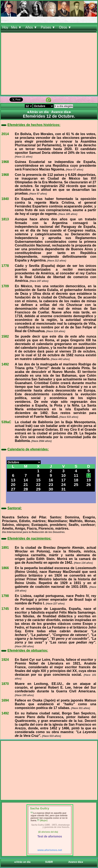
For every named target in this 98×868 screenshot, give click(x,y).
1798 (5, 596)
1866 (5, 568)
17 (63, 480)
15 (38, 480)
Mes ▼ (17, 27)
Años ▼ (32, 27)
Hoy (5, 27)
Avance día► (62, 112)
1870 (5, 684)
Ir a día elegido (64, 106)
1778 (5, 266)
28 (26, 489)
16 (51, 480)
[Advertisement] (49, 65)
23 (51, 485)
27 (13, 489)
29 (38, 489)
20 (13, 485)
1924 (5, 660)
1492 (5, 364)
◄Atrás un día (38, 112)
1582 (5, 336)
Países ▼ (49, 27)
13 (13, 480)
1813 (5, 219)
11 (76, 475)
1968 (5, 162)
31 (63, 489)
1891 (5, 548)
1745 (5, 609)
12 (89, 475)
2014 (5, 134)
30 (51, 489)
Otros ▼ (66, 27)
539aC (6, 422)
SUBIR (49, 862)
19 (89, 480)
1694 (5, 700)
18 (76, 480)
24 (63, 485)
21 (26, 485)
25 (76, 485)
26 (89, 485)
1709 (5, 286)
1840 (5, 199)
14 (26, 480)
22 (38, 485)
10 (63, 475)
